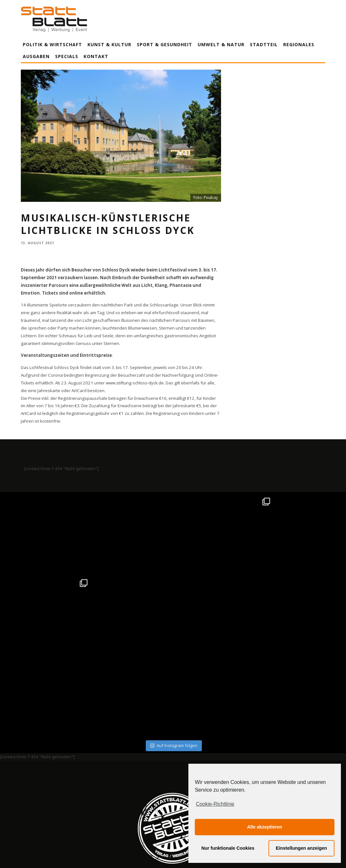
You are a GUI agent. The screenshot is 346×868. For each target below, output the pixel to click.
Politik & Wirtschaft (52, 44)
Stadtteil (264, 44)
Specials (67, 56)
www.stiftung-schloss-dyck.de (135, 383)
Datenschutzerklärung (174, 803)
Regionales (299, 44)
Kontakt (96, 56)
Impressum (104, 803)
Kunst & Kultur (109, 44)
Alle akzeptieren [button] (265, 827)
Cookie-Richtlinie (215, 804)
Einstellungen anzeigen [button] (301, 848)
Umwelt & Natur (221, 44)
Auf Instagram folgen (174, 664)
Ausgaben (36, 56)
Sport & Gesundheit (165, 44)
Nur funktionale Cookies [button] (228, 848)
